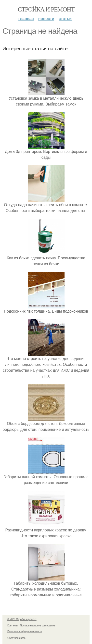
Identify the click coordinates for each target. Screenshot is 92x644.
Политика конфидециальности (25, 631)
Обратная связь (16, 638)
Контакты (13, 626)
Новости (46, 19)
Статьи (65, 19)
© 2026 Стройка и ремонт (22, 619)
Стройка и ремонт (46, 9)
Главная (26, 19)
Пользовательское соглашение (38, 626)
